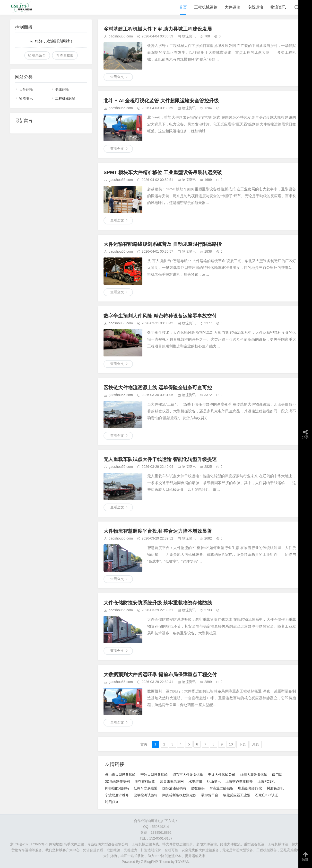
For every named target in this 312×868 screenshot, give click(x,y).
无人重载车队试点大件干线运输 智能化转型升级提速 (160, 459)
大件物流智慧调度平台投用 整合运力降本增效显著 (158, 531)
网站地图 (56, 844)
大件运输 (233, 7)
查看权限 (67, 55)
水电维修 (195, 781)
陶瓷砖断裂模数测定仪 (179, 795)
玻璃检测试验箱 (146, 795)
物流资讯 (278, 7)
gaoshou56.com (121, 36)
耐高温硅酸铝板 (221, 788)
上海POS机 (266, 781)
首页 (183, 7)
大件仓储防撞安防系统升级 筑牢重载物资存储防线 (158, 603)
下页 (243, 744)
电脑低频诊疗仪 (250, 788)
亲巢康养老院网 (172, 781)
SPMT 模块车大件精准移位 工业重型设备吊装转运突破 (163, 172)
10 (231, 744)
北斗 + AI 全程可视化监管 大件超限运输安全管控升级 (161, 101)
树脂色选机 (275, 788)
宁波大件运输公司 (222, 775)
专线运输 (255, 7)
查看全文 (117, 77)
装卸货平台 (210, 795)
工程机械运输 (206, 7)
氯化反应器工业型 (237, 795)
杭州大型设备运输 (254, 775)
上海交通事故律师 (239, 781)
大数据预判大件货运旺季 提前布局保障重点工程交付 (160, 674)
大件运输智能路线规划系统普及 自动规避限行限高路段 (163, 244)
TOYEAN (182, 862)
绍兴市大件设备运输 (188, 775)
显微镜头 (198, 788)
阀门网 (277, 775)
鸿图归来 (112, 802)
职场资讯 (214, 781)
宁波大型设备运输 (154, 775)
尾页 (256, 744)
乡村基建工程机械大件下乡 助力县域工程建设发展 (158, 29)
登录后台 (39, 55)
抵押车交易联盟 (146, 788)
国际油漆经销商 (174, 788)
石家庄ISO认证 (267, 795)
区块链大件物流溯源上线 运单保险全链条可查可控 (158, 388)
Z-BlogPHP (149, 862)
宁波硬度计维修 (117, 795)
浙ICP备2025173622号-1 (29, 844)
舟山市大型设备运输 (120, 775)
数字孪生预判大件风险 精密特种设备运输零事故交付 (160, 316)
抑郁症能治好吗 (117, 788)
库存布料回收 (145, 781)
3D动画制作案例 (117, 781)
